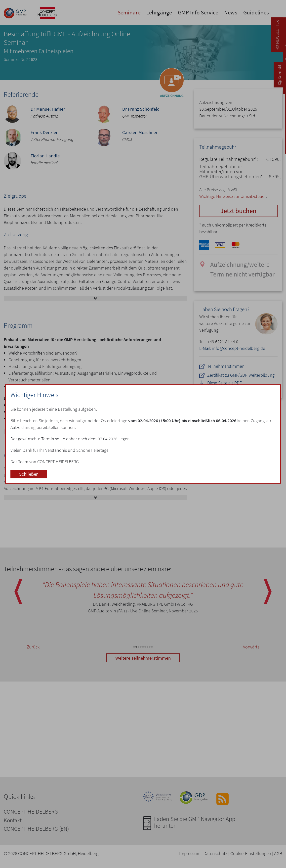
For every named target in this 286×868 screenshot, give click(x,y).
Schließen (29, 474)
